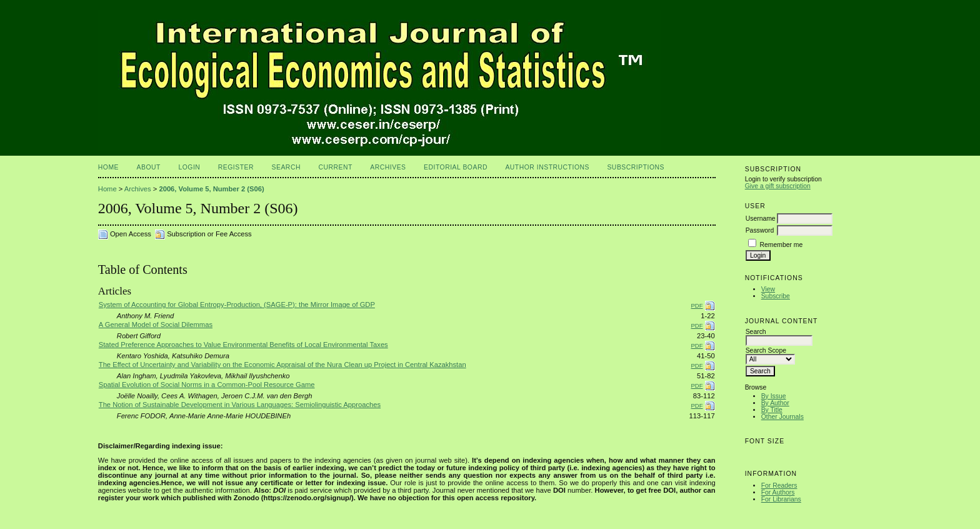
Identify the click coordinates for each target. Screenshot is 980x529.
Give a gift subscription (778, 186)
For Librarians (781, 499)
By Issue (774, 396)
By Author (775, 403)
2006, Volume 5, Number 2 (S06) (211, 189)
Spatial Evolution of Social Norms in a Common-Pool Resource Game (207, 385)
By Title (772, 410)
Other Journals (782, 417)
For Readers (779, 486)
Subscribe (776, 296)
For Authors (778, 492)
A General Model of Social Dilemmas (156, 325)
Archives (388, 167)
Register (236, 167)
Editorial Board (456, 167)
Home (108, 167)
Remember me (782, 245)
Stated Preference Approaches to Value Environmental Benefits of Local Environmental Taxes (243, 345)
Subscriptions (636, 167)
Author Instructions (547, 167)
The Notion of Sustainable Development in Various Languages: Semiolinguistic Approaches (240, 405)
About (149, 167)
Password (760, 230)
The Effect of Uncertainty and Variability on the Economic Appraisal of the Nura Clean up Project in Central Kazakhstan (282, 365)
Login (189, 167)
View (768, 289)
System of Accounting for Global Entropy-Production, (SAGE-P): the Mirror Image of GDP (237, 305)
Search (286, 167)
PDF (697, 305)
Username (761, 219)
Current (335, 167)
